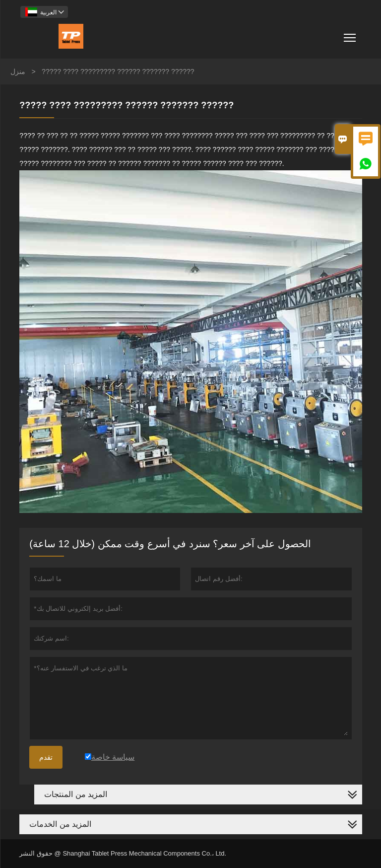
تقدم (46, 757)
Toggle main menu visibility (350, 34)
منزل (18, 72)
